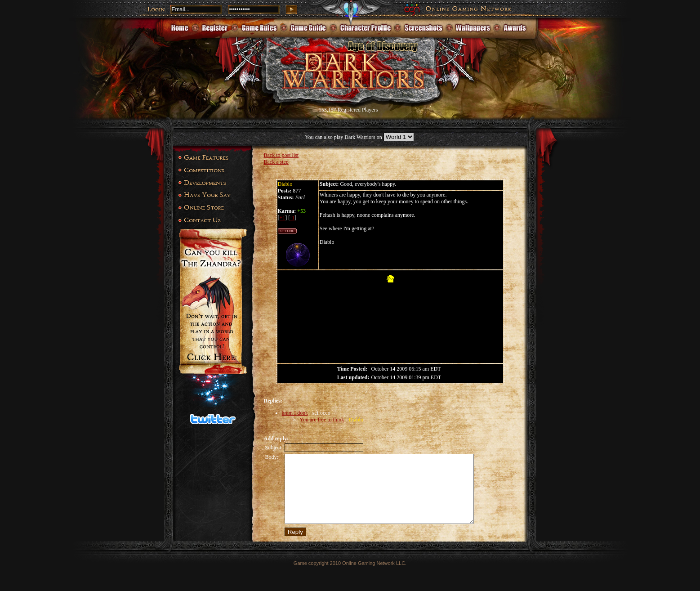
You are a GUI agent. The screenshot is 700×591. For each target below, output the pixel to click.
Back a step (276, 162)
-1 (292, 218)
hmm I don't (295, 413)
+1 (283, 218)
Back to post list (281, 155)
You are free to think (322, 420)
